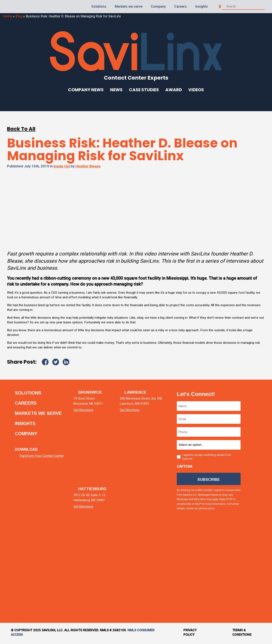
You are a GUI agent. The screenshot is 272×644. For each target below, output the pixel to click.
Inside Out (62, 166)
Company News (86, 90)
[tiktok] (254, 562)
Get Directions (88, 412)
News (116, 90)
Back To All (21, 129)
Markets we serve (129, 6)
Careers (181, 6)
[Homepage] (16, 7)
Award (174, 90)
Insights (202, 6)
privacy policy (207, 511)
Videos (196, 90)
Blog (19, 16)
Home (8, 16)
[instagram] (254, 526)
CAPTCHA (185, 468)
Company (158, 6)
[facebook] (254, 490)
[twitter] (254, 454)
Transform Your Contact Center (42, 460)
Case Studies (144, 90)
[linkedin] (254, 418)
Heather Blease (88, 166)
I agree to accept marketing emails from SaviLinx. (207, 458)
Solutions (99, 6)
